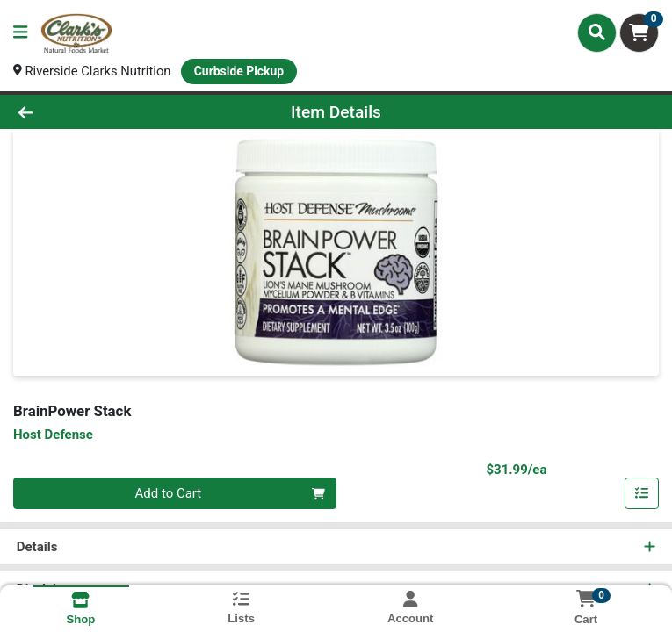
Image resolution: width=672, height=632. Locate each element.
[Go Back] (94, 112)
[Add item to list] (642, 494)
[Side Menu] (20, 33)
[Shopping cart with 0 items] (639, 33)
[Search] (597, 32)
